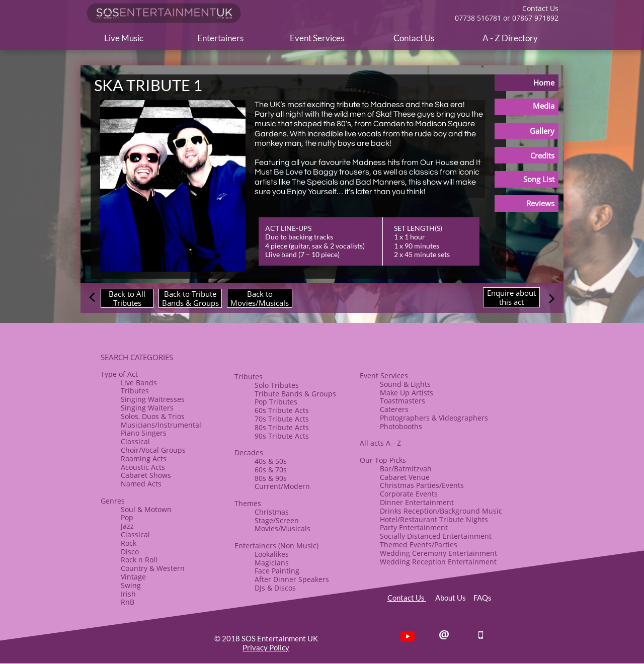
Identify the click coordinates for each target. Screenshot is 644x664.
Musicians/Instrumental (161, 425)
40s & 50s (271, 461)
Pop (127, 517)
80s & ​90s (271, 478)
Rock (129, 543)
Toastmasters (403, 401)
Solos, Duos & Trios (153, 416)
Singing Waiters (147, 408)
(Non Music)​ (297, 546)
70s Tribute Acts (282, 419)
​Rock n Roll (139, 560)
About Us (454, 598)
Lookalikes (272, 554)
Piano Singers (144, 433)
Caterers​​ (394, 409)
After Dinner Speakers (292, 579)
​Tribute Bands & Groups (295, 394)
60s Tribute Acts (282, 410)
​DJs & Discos (275, 588)
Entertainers (255, 546)
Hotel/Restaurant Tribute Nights (434, 519)
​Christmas (272, 512)
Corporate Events (409, 494)
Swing (131, 585)
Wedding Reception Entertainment (438, 562)
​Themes (248, 503)
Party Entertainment (414, 527)
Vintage (133, 577)
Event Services (384, 376)
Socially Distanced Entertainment (436, 536)
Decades (249, 452)
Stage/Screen (277, 520)
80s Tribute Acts (282, 427)
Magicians (272, 563)
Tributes (135, 391)
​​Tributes (249, 377)
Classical (135, 441)
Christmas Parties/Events (422, 485)
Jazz (127, 526)
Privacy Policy (266, 647)
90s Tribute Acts (282, 436)
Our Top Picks (383, 460)
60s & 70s (271, 470)
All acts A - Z (380, 443)
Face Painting (277, 571)
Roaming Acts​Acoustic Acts (144, 463)
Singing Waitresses (153, 399)
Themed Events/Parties (419, 545)
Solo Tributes (277, 385)
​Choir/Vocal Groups (153, 450)
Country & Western (153, 568)
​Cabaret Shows (146, 475)
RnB (128, 602)
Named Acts (141, 484)
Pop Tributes (276, 402)
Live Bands (139, 383)
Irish (128, 594)
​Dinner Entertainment (417, 502)
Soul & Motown (146, 509)
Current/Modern (282, 486)
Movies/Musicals (283, 528)
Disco (130, 552)
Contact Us (407, 598)
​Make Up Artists (407, 393)
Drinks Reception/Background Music (441, 511)
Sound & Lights (405, 384)
